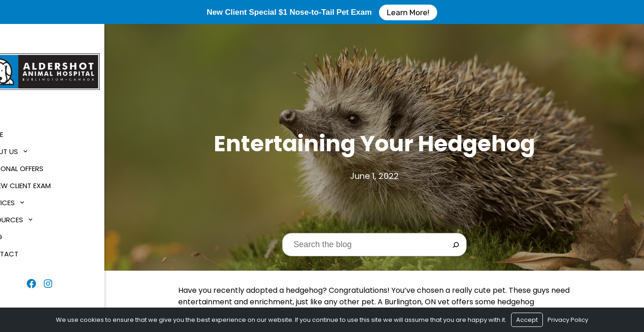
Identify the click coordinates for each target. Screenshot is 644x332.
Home (19, 132)
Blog (18, 234)
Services (24, 200)
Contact (26, 251)
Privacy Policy (568, 320)
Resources (29, 217)
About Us (26, 149)
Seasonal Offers (39, 166)
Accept (527, 320)
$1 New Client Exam (42, 183)
